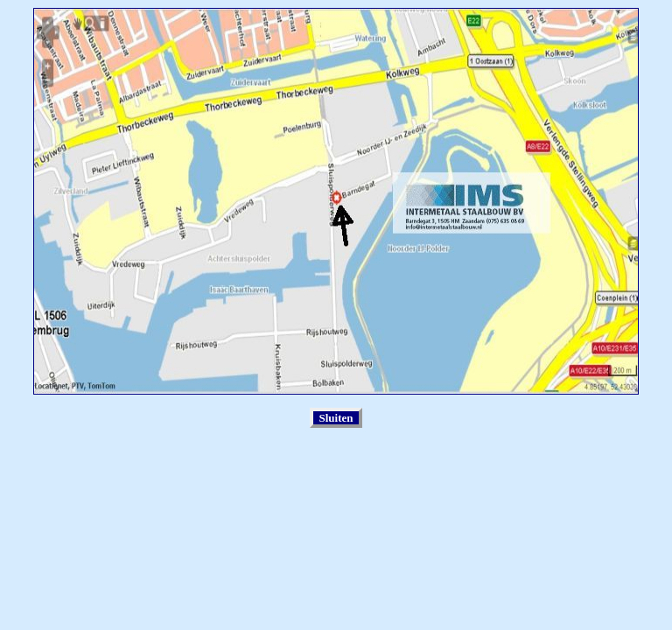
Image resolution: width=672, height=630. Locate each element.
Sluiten (336, 418)
